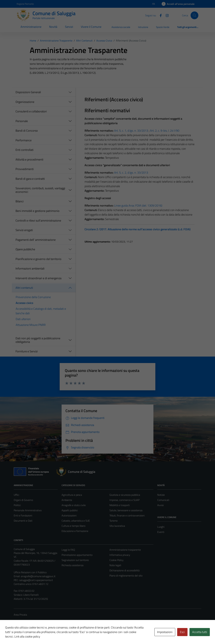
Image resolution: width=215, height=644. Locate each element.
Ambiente (67, 500)
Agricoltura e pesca (72, 495)
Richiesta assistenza (73, 565)
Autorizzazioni (69, 515)
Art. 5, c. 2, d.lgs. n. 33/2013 (131, 173)
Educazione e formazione (75, 531)
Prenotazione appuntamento (77, 555)
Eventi (161, 532)
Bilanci (20, 201)
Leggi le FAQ (68, 550)
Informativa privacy (120, 555)
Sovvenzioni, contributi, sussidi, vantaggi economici (40, 190)
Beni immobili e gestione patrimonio (38, 211)
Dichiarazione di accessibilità (124, 570)
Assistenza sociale (121, 27)
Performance (24, 140)
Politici (17, 505)
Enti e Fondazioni (23, 515)
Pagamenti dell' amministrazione (36, 240)
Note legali (115, 565)
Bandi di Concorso (27, 131)
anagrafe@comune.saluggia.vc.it (38, 576)
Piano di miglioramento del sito (126, 576)
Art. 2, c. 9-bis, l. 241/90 (165, 131)
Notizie (161, 495)
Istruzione (143, 27)
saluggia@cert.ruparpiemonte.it (36, 580)
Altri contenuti (24, 288)
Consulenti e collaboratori (31, 111)
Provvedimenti (25, 169)
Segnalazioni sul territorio (75, 560)
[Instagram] (166, 15)
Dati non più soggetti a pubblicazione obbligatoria (38, 340)
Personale (22, 121)
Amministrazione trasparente (125, 550)
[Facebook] (159, 15)
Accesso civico (24, 303)
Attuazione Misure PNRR (31, 325)
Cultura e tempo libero (73, 526)
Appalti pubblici (70, 510)
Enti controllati (24, 150)
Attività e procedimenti (29, 159)
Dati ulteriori (23, 319)
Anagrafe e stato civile (74, 505)
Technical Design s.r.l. (36, 635)
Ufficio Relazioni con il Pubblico (30, 572)
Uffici (16, 495)
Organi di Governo (23, 500)
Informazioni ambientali (30, 268)
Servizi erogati (24, 230)
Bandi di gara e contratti (30, 179)
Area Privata (20, 615)
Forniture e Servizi (27, 351)
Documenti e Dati (23, 521)
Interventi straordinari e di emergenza (38, 278)
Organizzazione (25, 102)
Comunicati (163, 500)
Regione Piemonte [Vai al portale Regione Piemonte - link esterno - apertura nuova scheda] (25, 4)
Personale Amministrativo (28, 510)
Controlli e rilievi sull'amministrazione (38, 221)
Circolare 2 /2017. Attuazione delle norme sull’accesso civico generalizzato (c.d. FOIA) (137, 229)
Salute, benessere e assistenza (126, 510)
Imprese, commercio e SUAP (124, 500)
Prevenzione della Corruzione (33, 297)
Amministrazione (31, 27)
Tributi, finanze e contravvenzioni (127, 515)
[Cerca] (194, 15)
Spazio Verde (163, 27)
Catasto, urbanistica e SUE (76, 521)
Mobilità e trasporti (120, 505)
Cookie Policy (116, 560)
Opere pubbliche (25, 249)
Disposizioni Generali (28, 92)
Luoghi (161, 527)
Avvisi (160, 505)
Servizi (69, 27)
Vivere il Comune (91, 27)
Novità (53, 27)
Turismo (113, 521)
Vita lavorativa (117, 526)
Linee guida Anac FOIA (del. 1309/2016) (138, 205)
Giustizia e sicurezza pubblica (125, 495)
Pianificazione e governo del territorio (38, 259)
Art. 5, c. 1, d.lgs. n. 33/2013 (131, 131)
